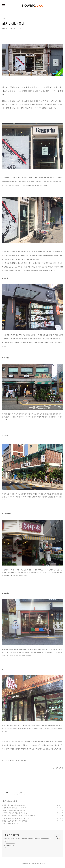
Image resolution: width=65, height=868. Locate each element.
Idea (4, 801)
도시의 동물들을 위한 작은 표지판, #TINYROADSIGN (18, 816)
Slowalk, (28, 864)
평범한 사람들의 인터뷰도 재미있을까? (13, 821)
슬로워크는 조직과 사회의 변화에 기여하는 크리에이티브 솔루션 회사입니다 (28, 840)
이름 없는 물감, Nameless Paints (12, 805)
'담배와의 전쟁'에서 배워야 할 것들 (12, 810)
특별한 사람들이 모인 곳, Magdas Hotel (14, 818)
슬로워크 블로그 (12, 835)
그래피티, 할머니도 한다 (9, 824)
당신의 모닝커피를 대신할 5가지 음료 (13, 808)
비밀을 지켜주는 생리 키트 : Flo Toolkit (14, 813)
